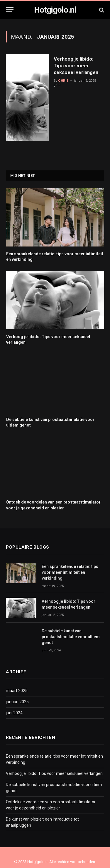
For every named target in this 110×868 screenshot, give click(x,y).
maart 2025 (17, 691)
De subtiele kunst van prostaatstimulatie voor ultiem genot (71, 637)
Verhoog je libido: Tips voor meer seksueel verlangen (76, 66)
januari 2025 (17, 702)
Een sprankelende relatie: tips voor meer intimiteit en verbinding (70, 572)
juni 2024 (14, 713)
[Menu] (10, 10)
